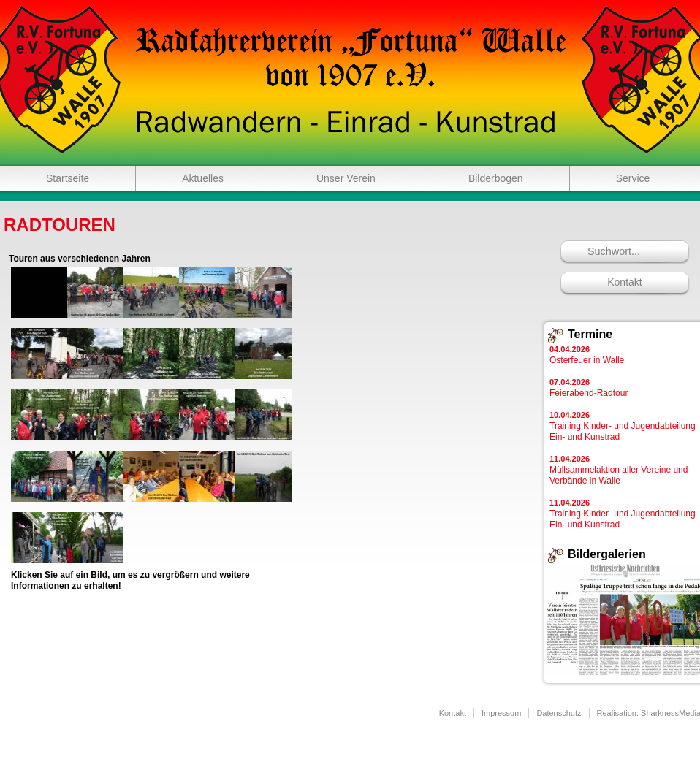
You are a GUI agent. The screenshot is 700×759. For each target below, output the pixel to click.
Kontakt (624, 282)
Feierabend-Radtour (589, 388)
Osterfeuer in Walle (587, 355)
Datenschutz (559, 713)
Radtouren (60, 225)
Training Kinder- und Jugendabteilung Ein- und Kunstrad (623, 426)
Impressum (501, 713)
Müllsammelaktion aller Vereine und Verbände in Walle (619, 470)
